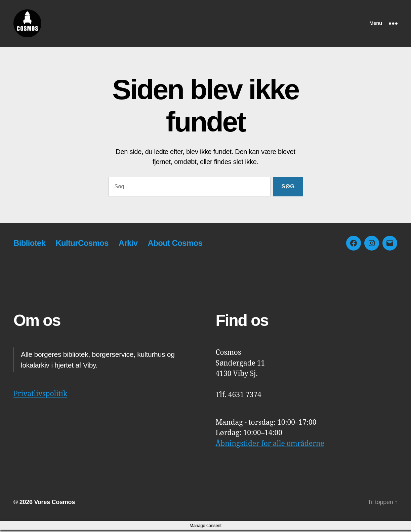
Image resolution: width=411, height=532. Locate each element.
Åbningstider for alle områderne (270, 446)
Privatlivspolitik (40, 396)
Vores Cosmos (54, 504)
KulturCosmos (82, 245)
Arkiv (128, 245)
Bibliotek (29, 245)
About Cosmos (175, 245)
